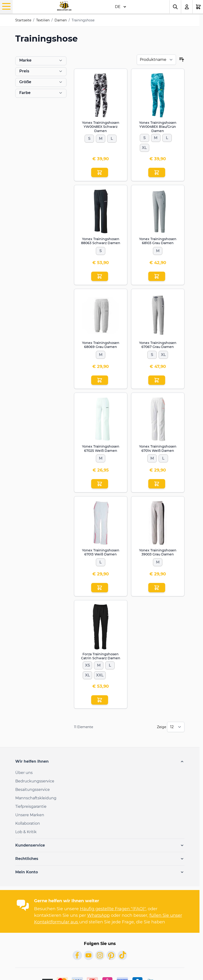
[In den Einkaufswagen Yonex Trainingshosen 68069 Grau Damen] (100, 380)
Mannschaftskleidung (36, 798)
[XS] (87, 664)
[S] (89, 138)
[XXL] (100, 674)
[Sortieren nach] (156, 60)
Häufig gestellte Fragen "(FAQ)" (113, 909)
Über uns (24, 773)
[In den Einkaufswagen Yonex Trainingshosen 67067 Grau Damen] (157, 380)
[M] (101, 138)
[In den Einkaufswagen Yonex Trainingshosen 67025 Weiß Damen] (100, 484)
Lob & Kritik (26, 832)
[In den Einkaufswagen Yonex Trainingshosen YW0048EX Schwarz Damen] (100, 172)
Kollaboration (28, 823)
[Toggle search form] (175, 7)
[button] (100, 761)
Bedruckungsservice (35, 781)
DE (121, 7)
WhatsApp (98, 915)
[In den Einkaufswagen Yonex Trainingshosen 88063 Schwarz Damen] (100, 276)
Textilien (43, 20)
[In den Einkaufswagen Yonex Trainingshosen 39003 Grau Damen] (157, 588)
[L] (112, 138)
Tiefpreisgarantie (31, 806)
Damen (61, 20)
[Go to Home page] (64, 6)
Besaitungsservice (33, 790)
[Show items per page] (176, 727)
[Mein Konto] (187, 7)
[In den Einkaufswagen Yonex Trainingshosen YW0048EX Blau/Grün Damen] (157, 172)
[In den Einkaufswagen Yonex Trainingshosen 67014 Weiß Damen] (157, 484)
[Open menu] (6, 6)
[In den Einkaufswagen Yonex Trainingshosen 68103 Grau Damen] (157, 276)
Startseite (23, 20)
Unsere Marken (30, 815)
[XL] (144, 147)
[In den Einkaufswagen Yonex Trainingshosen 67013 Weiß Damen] (100, 588)
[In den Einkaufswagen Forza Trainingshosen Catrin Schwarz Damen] (100, 700)
